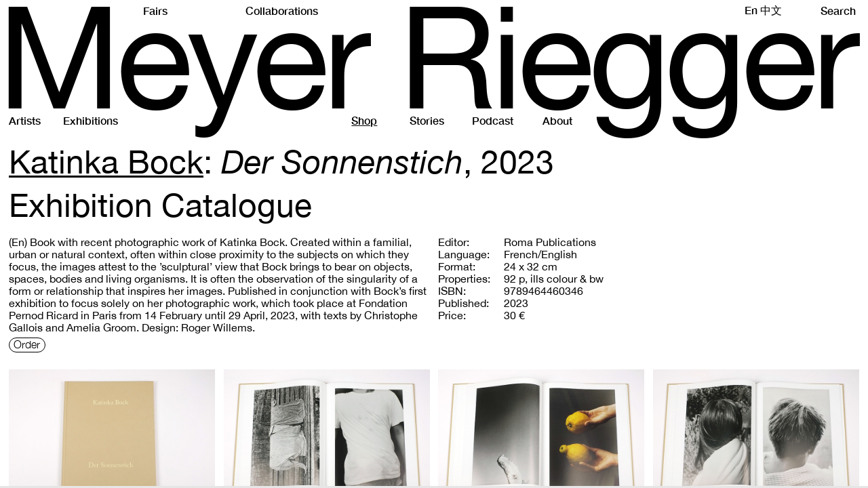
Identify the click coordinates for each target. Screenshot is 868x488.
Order (27, 345)
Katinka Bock (106, 161)
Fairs (155, 11)
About (557, 120)
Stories (427, 120)
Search (842, 11)
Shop (364, 120)
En (751, 10)
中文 (771, 10)
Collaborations (282, 11)
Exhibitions (91, 120)
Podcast (493, 120)
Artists (25, 120)
